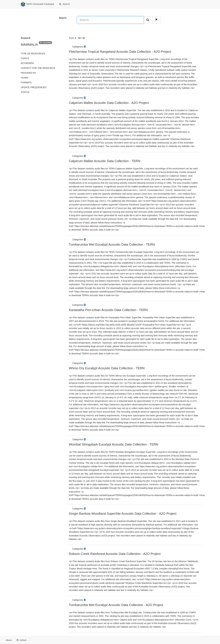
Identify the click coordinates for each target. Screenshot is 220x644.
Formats (26, 83)
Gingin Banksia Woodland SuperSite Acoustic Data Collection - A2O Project (123, 514)
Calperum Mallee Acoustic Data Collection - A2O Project (109, 103)
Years (25, 78)
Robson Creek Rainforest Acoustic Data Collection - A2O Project (115, 554)
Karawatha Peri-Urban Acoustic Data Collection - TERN (108, 310)
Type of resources (33, 54)
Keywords (27, 63)
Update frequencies (34, 87)
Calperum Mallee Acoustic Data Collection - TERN (105, 161)
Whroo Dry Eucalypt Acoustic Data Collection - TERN (107, 368)
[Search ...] (110, 20)
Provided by (28, 73)
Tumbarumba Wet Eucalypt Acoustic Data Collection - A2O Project (116, 605)
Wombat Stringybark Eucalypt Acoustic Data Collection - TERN (114, 444)
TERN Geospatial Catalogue (37, 4)
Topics (25, 58)
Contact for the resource (38, 68)
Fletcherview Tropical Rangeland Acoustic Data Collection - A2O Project (120, 52)
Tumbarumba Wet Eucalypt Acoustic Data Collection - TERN (112, 244)
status (25, 92)
